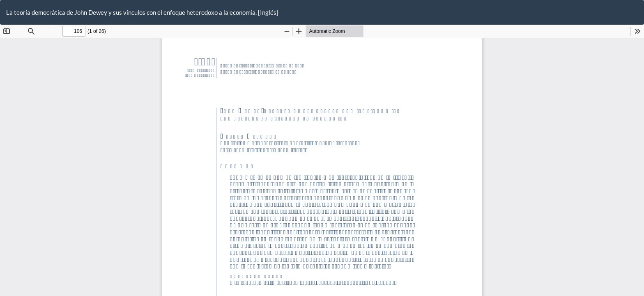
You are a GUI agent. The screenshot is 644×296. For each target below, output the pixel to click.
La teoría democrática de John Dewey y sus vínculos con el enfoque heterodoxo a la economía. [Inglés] (142, 12)
